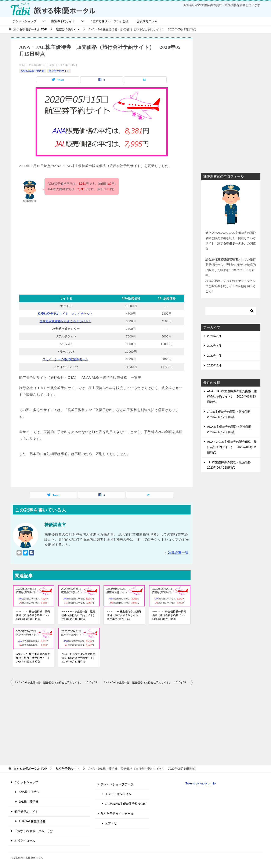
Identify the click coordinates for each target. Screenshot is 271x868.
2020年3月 (214, 365)
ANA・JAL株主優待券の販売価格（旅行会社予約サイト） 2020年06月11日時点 (79, 658)
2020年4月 (214, 356)
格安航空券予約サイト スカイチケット (65, 314)
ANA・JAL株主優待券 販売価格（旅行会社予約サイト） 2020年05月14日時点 (58, 683)
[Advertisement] (102, 246)
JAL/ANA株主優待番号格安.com (126, 804)
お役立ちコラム (147, 21)
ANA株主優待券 (29, 792)
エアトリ (111, 823)
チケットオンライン (118, 794)
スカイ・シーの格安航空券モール (65, 359)
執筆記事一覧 (178, 553)
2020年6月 (214, 336)
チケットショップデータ (117, 784)
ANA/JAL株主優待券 (32, 71)
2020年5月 (214, 346)
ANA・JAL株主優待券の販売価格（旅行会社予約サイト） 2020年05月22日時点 (124, 615)
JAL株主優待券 (29, 802)
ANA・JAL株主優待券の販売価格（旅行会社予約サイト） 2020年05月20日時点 (34, 658)
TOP (30, 29)
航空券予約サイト (63, 21)
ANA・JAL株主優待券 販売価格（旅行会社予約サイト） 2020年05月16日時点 (79, 615)
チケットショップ (25, 21)
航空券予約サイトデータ (117, 814)
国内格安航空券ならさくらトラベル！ (65, 321)
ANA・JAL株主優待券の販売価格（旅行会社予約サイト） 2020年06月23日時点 (232, 396)
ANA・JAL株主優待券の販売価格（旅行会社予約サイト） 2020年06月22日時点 (232, 447)
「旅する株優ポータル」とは (109, 21)
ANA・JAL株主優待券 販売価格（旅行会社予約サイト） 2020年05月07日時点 (34, 615)
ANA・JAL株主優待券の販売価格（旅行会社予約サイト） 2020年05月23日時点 (170, 615)
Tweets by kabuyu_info (200, 783)
